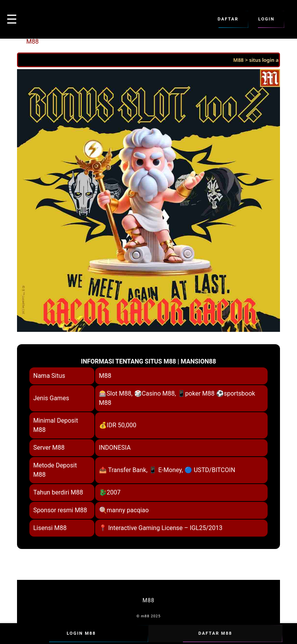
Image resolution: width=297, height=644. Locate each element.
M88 (32, 42)
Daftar (228, 19)
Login (266, 19)
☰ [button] (12, 19)
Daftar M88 (215, 634)
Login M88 (81, 634)
